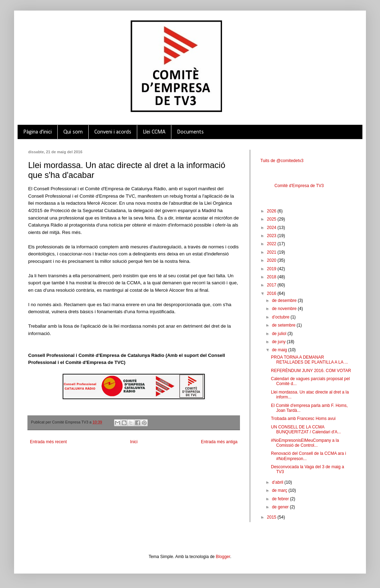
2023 (272, 236)
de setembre (284, 325)
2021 (272, 252)
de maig (280, 350)
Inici (134, 442)
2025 (272, 219)
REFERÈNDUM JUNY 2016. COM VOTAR (311, 371)
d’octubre (281, 317)
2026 (272, 211)
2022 (272, 244)
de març (280, 490)
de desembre (285, 301)
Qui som (73, 132)
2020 (272, 260)
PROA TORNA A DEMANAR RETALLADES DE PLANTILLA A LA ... (309, 360)
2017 (272, 285)
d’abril (278, 482)
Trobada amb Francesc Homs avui (303, 419)
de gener (281, 507)
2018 (272, 277)
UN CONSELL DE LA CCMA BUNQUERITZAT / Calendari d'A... (306, 429)
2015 (272, 517)
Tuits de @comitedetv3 (282, 161)
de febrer (281, 499)
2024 (272, 228)
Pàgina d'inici (37, 132)
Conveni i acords (113, 132)
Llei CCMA (154, 132)
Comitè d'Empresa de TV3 (299, 186)
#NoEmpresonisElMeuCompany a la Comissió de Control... (305, 443)
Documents (190, 132)
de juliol (280, 334)
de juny (279, 342)
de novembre (285, 309)
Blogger (223, 557)
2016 (272, 293)
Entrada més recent (48, 442)
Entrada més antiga (219, 442)
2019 (272, 269)
